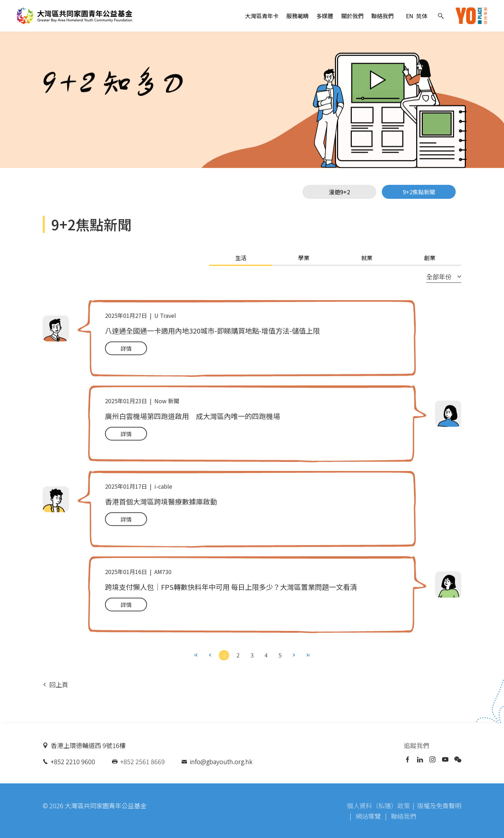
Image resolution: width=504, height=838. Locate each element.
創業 (430, 258)
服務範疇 (297, 16)
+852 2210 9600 (73, 761)
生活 (241, 258)
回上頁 (56, 684)
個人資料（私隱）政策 (378, 805)
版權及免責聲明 (439, 805)
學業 (304, 258)
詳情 (126, 350)
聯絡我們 (383, 16)
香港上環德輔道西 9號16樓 (88, 745)
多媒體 (325, 16)
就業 (367, 258)
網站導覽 (369, 816)
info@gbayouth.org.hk (221, 761)
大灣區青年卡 (262, 16)
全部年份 (444, 277)
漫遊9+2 (339, 192)
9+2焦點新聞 (419, 192)
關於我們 (352, 16)
